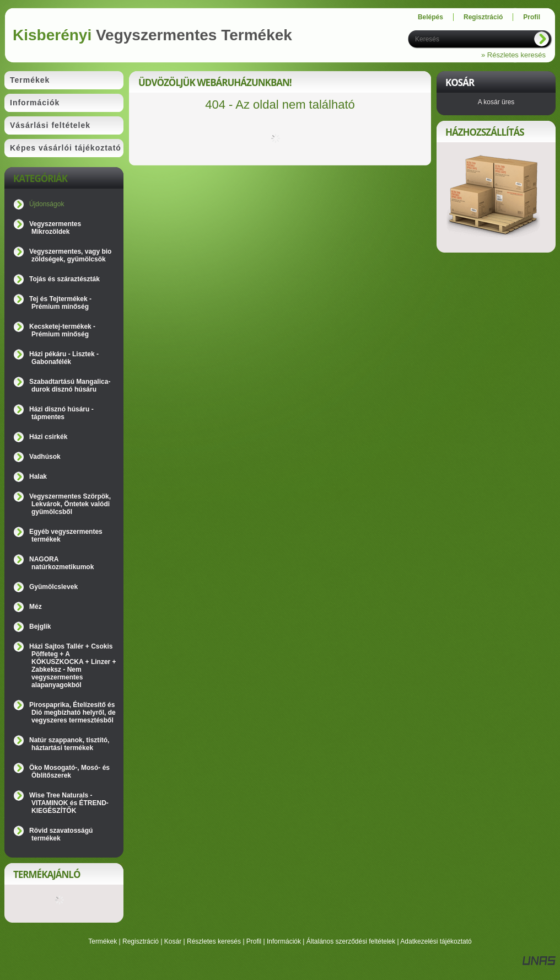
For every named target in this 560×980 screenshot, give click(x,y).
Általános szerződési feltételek (351, 941)
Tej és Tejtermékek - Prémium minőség (60, 303)
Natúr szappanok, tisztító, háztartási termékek (69, 744)
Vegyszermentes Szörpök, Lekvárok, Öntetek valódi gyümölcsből (70, 504)
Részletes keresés (214, 941)
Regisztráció (141, 941)
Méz (36, 607)
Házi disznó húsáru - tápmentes (61, 413)
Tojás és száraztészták (64, 279)
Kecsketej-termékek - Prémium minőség (62, 330)
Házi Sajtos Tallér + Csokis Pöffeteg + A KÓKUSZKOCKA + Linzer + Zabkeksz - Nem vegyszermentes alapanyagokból (73, 666)
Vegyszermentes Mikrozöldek (55, 228)
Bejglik (40, 626)
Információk (284, 941)
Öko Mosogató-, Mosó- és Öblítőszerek (69, 772)
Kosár (173, 941)
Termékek (103, 941)
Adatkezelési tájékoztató (436, 941)
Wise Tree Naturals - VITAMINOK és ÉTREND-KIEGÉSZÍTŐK (69, 803)
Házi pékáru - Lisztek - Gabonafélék (64, 358)
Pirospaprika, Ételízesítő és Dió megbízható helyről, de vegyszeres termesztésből (72, 713)
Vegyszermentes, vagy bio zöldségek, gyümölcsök (70, 255)
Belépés (430, 17)
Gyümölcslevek (53, 587)
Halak (38, 476)
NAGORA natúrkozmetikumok (61, 563)
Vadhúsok (45, 457)
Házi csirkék (48, 437)
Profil (254, 941)
